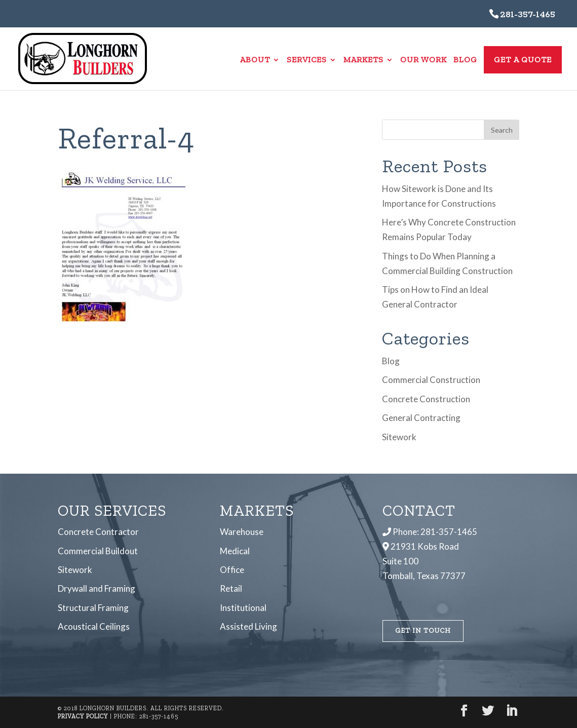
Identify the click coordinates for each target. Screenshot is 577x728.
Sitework (399, 437)
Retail (231, 588)
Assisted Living (248, 626)
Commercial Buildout (98, 551)
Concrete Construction (426, 399)
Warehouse (242, 532)
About (255, 60)
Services (307, 60)
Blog (465, 60)
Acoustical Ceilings (94, 626)
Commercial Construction (431, 380)
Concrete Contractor (98, 532)
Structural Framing (93, 608)
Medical (235, 551)
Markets (363, 60)
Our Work (424, 60)
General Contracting (421, 418)
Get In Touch (423, 630)
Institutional (243, 608)
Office (232, 570)
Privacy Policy (83, 716)
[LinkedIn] (512, 712)
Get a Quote (523, 60)
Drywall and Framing (97, 588)
